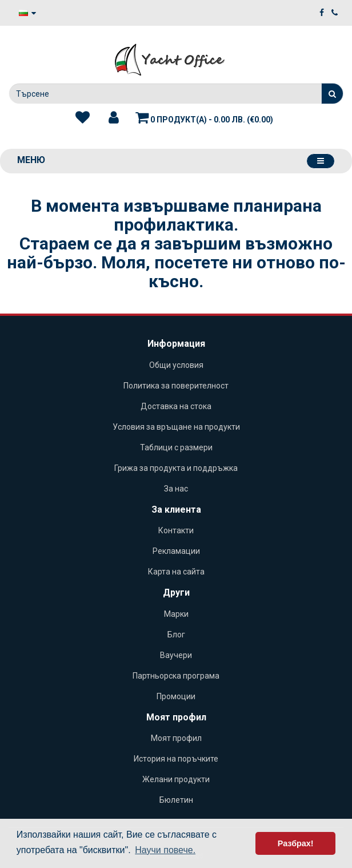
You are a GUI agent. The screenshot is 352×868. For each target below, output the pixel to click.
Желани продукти (176, 779)
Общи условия (176, 365)
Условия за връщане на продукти (176, 427)
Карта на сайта (176, 572)
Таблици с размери (176, 447)
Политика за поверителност (176, 386)
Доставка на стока (176, 406)
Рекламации (176, 551)
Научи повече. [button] (165, 850)
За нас (176, 489)
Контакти (176, 530)
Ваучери (176, 655)
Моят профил (176, 738)
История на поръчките (176, 759)
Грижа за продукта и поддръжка (176, 468)
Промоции (176, 696)
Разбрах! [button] (296, 843)
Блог (176, 635)
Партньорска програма (176, 676)
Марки (176, 614)
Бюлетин (176, 800)
